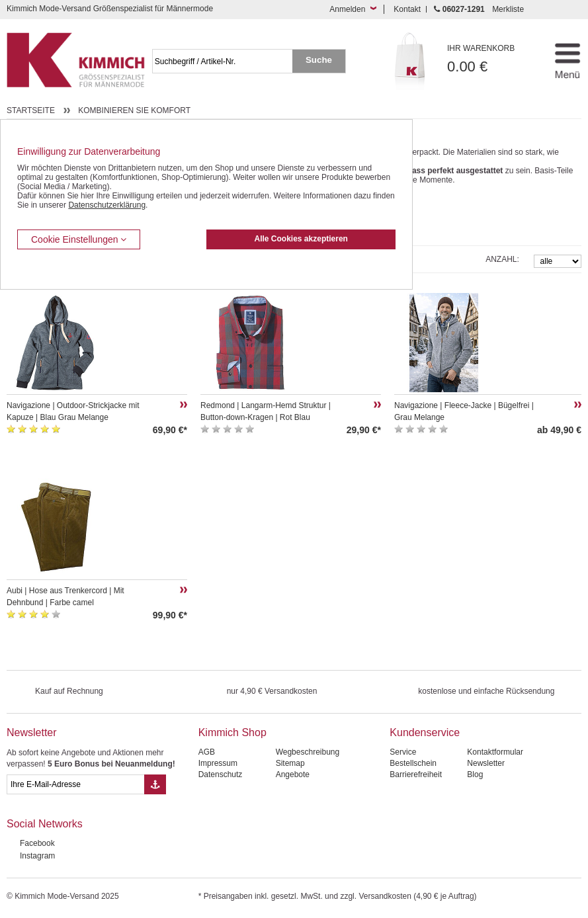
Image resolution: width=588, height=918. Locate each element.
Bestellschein (413, 763)
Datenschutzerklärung (107, 205)
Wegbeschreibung (308, 752)
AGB (207, 752)
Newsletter (32, 732)
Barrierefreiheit (416, 774)
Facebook (37, 843)
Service (403, 752)
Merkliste (508, 9)
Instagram (37, 856)
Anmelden (347, 9)
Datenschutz (221, 774)
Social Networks (45, 824)
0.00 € (490, 59)
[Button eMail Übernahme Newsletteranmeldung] (155, 784)
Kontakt (407, 9)
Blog (475, 774)
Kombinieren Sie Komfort (134, 110)
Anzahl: (502, 259)
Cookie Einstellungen (79, 239)
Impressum (218, 763)
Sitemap (290, 763)
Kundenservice (425, 732)
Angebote (293, 774)
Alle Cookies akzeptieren (301, 239)
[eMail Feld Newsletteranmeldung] (75, 784)
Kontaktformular (495, 752)
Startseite (31, 110)
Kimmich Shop (232, 732)
